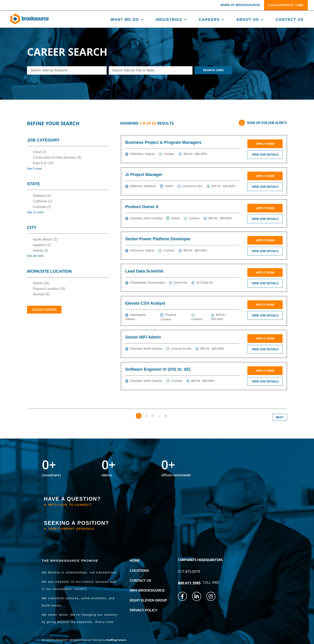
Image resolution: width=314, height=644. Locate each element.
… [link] (159, 416)
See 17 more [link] (35, 212)
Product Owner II (142, 207)
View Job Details (265, 155)
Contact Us (290, 20)
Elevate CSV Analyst (145, 303)
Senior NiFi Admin (143, 337)
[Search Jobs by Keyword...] (67, 70)
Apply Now (265, 144)
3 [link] (152, 416)
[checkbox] (68, 152)
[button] (240, 6)
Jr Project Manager (144, 175)
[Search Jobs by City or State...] (151, 70)
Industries (172, 20)
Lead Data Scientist (144, 271)
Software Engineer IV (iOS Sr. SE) (158, 369)
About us (250, 20)
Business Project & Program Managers (163, 142)
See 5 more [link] (34, 169)
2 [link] (146, 416)
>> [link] (173, 416)
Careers (212, 20)
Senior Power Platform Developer (158, 239)
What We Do (128, 20)
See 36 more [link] (35, 256)
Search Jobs (213, 70)
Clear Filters (44, 310)
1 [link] (139, 416)
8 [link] (166, 416)
